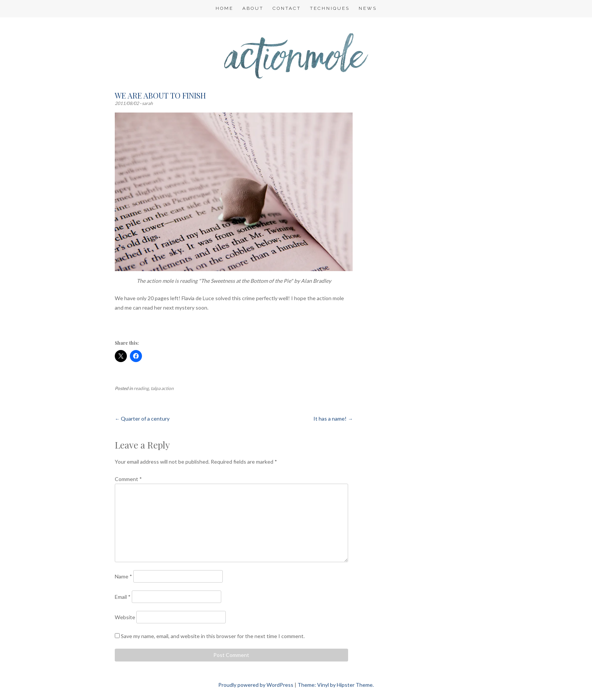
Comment (128, 479)
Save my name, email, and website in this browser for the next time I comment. (213, 636)
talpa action (162, 388)
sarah (147, 103)
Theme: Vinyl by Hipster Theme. (336, 685)
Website (125, 617)
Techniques (330, 8)
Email (123, 597)
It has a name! (333, 419)
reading (141, 388)
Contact (287, 8)
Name (123, 576)
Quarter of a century (142, 419)
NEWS (368, 8)
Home (224, 8)
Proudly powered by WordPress (256, 685)
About (253, 8)
